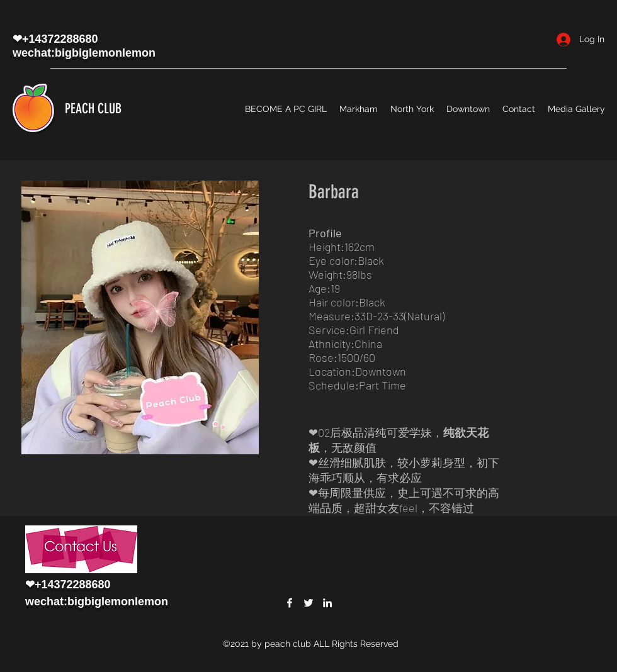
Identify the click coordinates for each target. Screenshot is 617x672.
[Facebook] (290, 603)
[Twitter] (308, 603)
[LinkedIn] (327, 603)
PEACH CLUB (93, 109)
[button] (140, 317)
